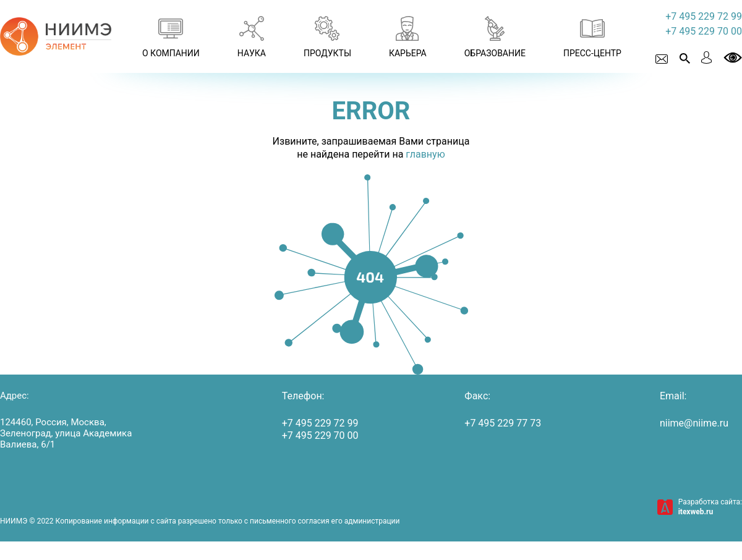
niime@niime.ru (694, 423)
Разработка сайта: (710, 507)
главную (425, 154)
